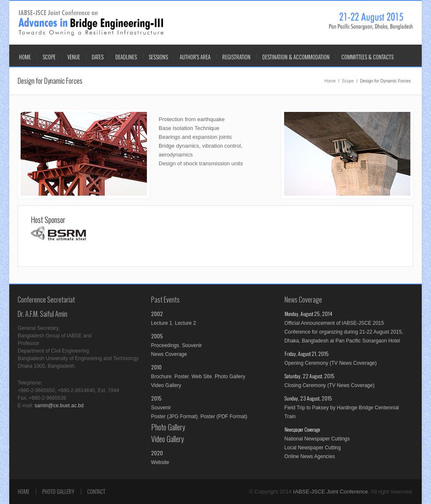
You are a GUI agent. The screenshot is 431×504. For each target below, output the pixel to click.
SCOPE (49, 57)
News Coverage (169, 354)
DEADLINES (126, 57)
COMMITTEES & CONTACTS (367, 57)
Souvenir (192, 345)
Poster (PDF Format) (224, 416)
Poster (181, 377)
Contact (96, 491)
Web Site (202, 377)
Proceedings (165, 345)
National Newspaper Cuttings (317, 439)
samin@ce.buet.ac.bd (59, 406)
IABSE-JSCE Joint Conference (91, 23)
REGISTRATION (236, 57)
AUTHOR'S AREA (195, 57)
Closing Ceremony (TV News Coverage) (330, 385)
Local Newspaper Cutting (313, 448)
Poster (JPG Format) (174, 416)
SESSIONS (158, 57)
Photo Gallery (230, 377)
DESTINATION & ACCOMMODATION (296, 57)
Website (160, 462)
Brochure (161, 377)
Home (25, 57)
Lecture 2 (186, 323)
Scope (348, 81)
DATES (98, 57)
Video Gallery (166, 385)
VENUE (74, 57)
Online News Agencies (310, 456)
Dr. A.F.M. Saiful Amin (43, 314)
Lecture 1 (162, 323)
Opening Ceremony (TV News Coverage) (331, 363)
